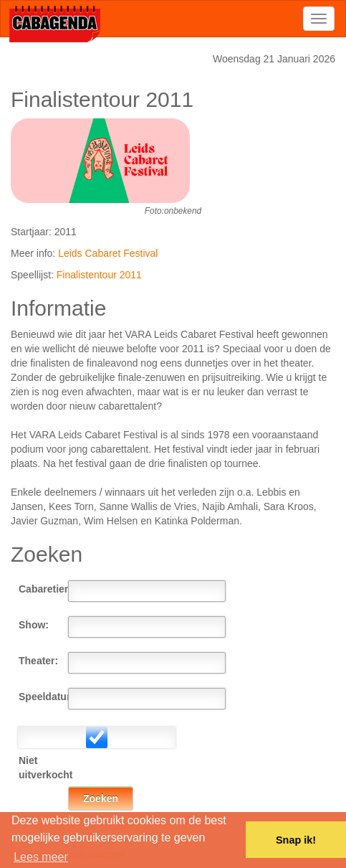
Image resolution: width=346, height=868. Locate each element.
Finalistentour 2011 (99, 275)
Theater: (38, 661)
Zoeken (101, 798)
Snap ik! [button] (296, 840)
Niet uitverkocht (43, 768)
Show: (34, 625)
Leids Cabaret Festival (108, 253)
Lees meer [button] (41, 857)
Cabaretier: (43, 589)
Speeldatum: (43, 697)
